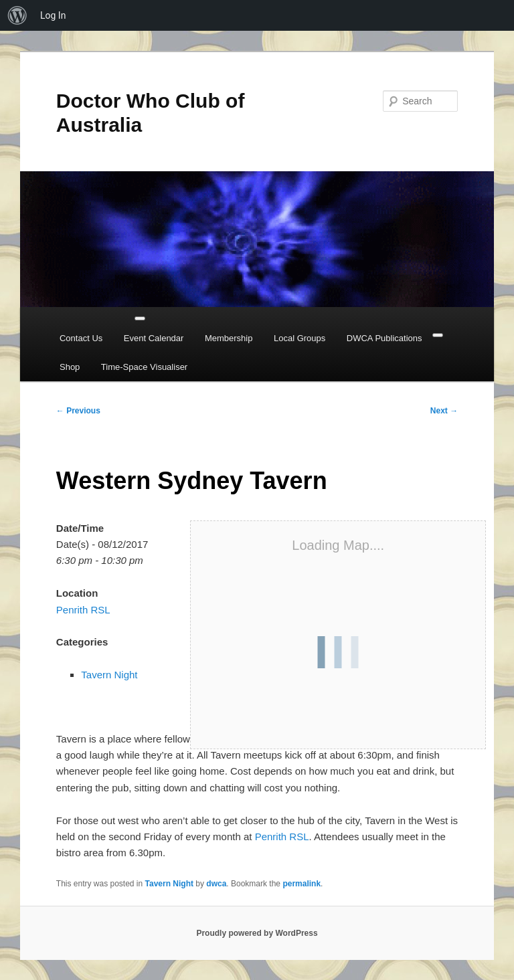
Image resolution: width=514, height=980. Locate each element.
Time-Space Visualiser (144, 367)
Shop (70, 367)
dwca (216, 884)
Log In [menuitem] (53, 15)
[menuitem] (17, 15)
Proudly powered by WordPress (257, 933)
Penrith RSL (83, 610)
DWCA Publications (384, 338)
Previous (78, 411)
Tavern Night (109, 675)
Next (444, 411)
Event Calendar (154, 338)
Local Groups (299, 338)
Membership (229, 338)
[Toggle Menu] (140, 318)
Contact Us (81, 338)
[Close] (438, 335)
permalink (302, 884)
